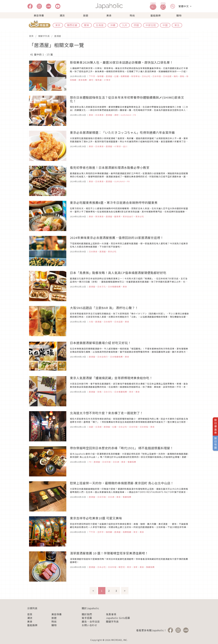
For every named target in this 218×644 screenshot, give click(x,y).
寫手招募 (87, 618)
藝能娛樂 (156, 15)
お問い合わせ (89, 625)
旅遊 (86, 15)
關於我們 (87, 614)
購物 (179, 15)
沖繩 (113, 25)
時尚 (132, 15)
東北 (177, 25)
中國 (165, 25)
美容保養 (39, 15)
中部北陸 (151, 25)
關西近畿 (72, 25)
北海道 (100, 25)
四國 (136, 25)
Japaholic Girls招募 (118, 618)
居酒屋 (58, 36)
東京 (58, 25)
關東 (87, 25)
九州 (125, 25)
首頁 (31, 36)
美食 (109, 15)
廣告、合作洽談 (91, 621)
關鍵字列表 (44, 36)
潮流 (62, 15)
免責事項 (111, 614)
